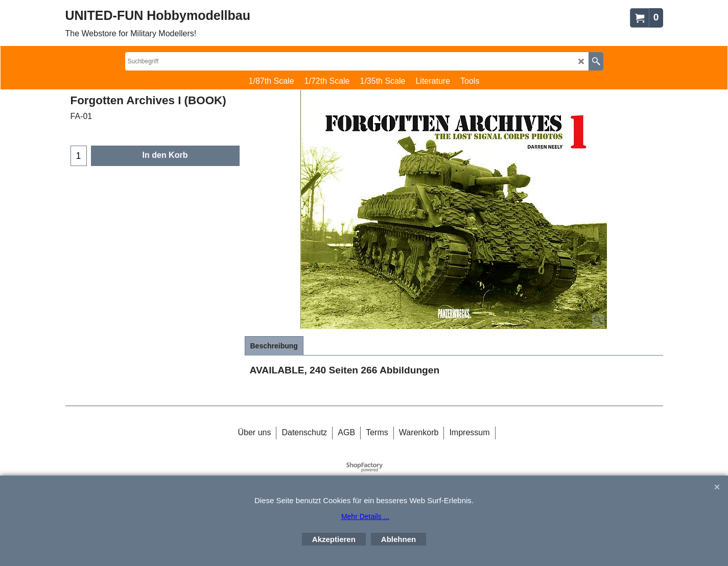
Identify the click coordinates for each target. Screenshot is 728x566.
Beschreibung (274, 346)
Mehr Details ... (365, 516)
